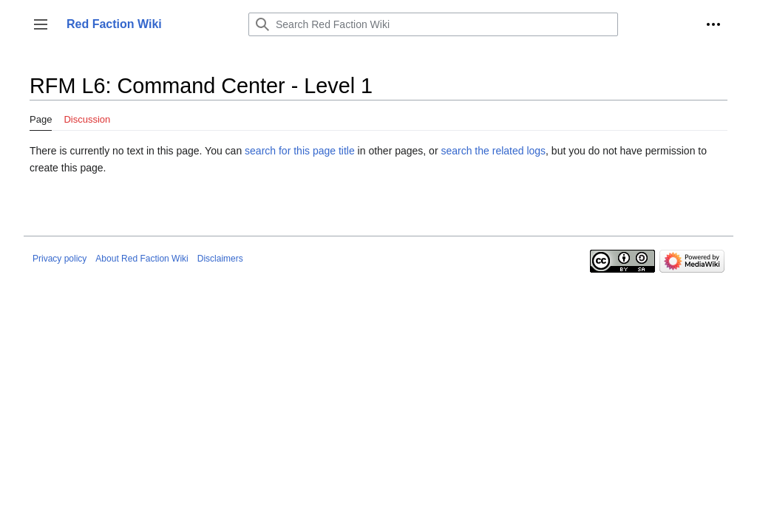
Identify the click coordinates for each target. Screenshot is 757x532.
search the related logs (493, 151)
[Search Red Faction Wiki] (433, 24)
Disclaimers (220, 259)
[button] (41, 24)
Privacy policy (60, 259)
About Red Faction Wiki (142, 259)
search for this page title (300, 151)
